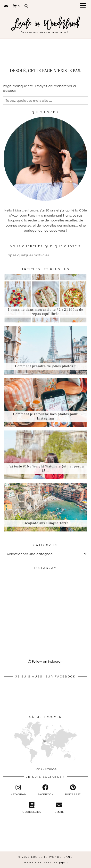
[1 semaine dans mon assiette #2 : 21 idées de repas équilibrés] (45, 298)
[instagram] (18, 790)
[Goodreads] (32, 808)
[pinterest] (73, 790)
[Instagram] (18, 587)
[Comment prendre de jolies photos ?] (45, 350)
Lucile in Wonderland (52, 857)
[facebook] (45, 790)
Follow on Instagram (46, 661)
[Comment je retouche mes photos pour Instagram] (45, 402)
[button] (84, 6)
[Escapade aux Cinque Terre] (45, 507)
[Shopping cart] (16, 6)
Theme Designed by (46, 863)
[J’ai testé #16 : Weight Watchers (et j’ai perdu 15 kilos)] (45, 455)
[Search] (26, 6)
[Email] (6, 6)
